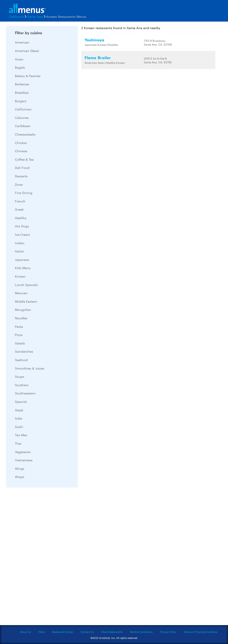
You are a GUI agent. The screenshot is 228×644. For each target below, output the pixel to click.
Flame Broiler (98, 58)
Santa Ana (35, 16)
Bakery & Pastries (28, 76)
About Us (25, 632)
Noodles (21, 318)
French (20, 201)
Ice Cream (22, 234)
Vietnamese (24, 460)
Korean (20, 276)
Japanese (22, 260)
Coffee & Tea (24, 159)
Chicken (21, 143)
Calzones (22, 118)
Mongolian (23, 310)
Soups (20, 376)
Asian (19, 59)
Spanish (21, 402)
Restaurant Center (63, 632)
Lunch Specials (26, 285)
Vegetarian (23, 452)
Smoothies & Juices (30, 368)
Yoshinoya (95, 40)
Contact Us (87, 632)
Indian (20, 243)
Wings (20, 468)
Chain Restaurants (112, 632)
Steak (19, 410)
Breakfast (22, 92)
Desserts (21, 176)
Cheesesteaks (25, 134)
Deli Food (22, 168)
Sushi (19, 427)
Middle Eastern (26, 301)
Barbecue (22, 84)
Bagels (20, 67)
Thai (18, 443)
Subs (19, 418)
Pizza (19, 335)
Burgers (21, 101)
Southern (22, 385)
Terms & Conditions (141, 632)
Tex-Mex (21, 435)
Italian (20, 251)
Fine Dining (24, 193)
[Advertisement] (39, 558)
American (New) (27, 51)
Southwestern (25, 393)
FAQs (42, 632)
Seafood (21, 360)
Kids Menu (23, 268)
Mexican (21, 293)
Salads (20, 343)
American (22, 42)
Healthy (21, 218)
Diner (19, 184)
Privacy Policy (168, 632)
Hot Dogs (22, 226)
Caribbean (23, 126)
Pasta (19, 326)
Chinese (21, 151)
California (16, 16)
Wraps (20, 477)
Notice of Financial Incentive (201, 632)
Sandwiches (24, 351)
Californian (23, 109)
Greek (19, 209)
